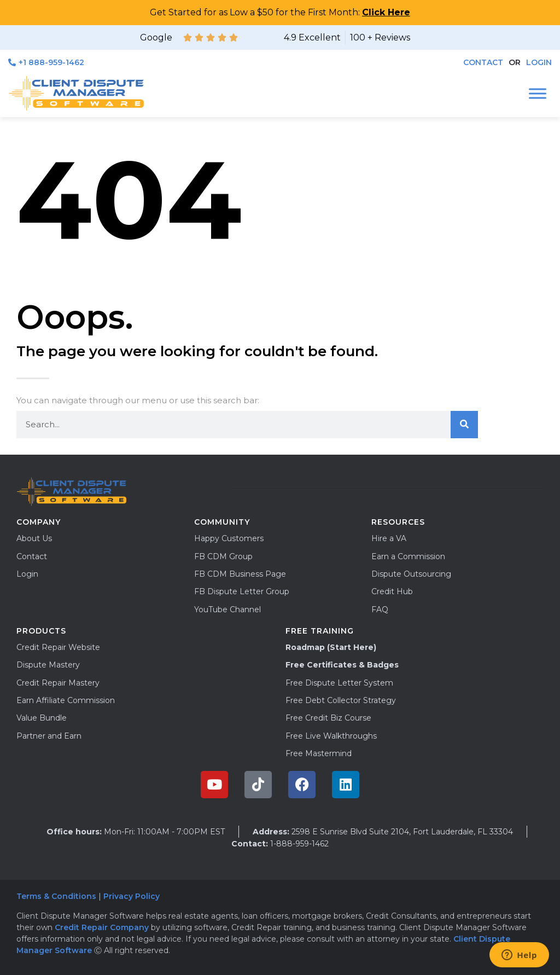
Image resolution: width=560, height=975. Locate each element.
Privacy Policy (133, 896)
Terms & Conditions (56, 896)
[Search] (464, 425)
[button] (515, 63)
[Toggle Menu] (538, 93)
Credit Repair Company (102, 927)
